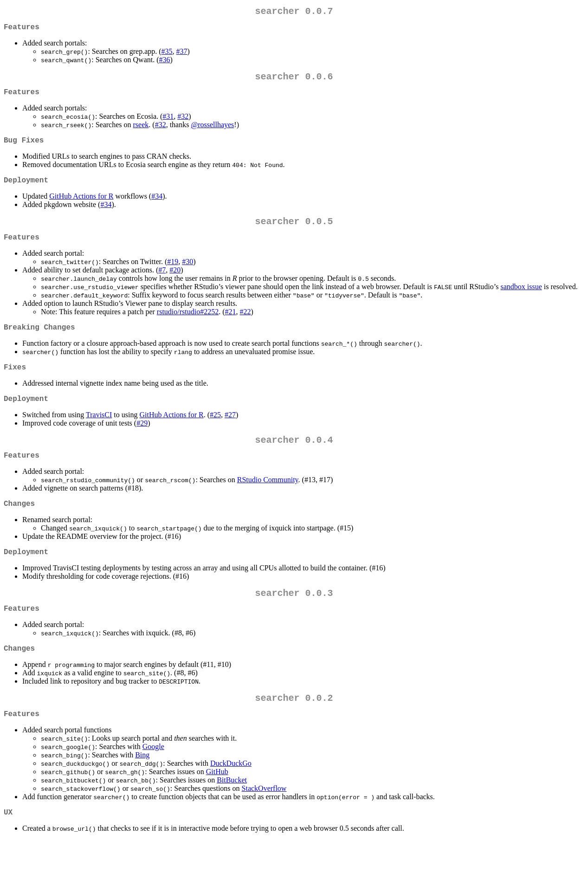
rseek (141, 132)
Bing (142, 792)
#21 (231, 326)
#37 (182, 55)
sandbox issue (521, 301)
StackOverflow (264, 825)
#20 (175, 285)
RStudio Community (268, 504)
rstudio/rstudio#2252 (188, 326)
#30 (187, 276)
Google (153, 784)
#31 (168, 124)
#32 (183, 124)
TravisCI (99, 435)
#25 (215, 435)
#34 (157, 207)
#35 (167, 55)
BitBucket (232, 817)
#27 (230, 435)
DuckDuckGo (231, 800)
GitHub (217, 809)
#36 (165, 63)
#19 (173, 276)
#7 (162, 285)
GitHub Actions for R (81, 207)
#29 (142, 443)
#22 (246, 326)
